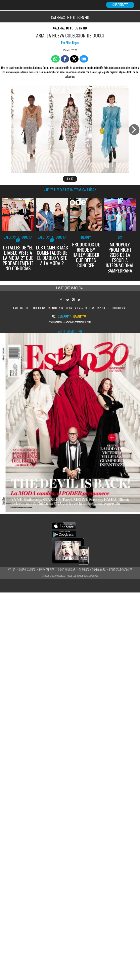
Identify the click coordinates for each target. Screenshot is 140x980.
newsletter (80, 316)
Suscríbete (64, 316)
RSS (54, 316)
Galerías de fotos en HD (70, 28)
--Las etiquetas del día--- (70, 288)
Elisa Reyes (72, 43)
